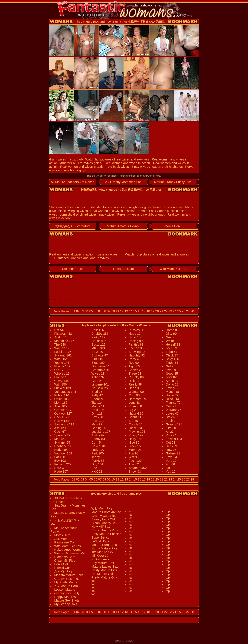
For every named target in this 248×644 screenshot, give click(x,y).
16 (139, 311)
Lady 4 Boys (100, 541)
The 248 (60, 344)
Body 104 (61, 450)
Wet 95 (134, 457)
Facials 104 (174, 439)
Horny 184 (62, 421)
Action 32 (98, 377)
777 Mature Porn (66, 586)
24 (174, 311)
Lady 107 (98, 450)
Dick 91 (134, 381)
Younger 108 (63, 453)
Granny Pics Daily (67, 593)
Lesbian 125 (63, 352)
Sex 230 (97, 417)
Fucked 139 (63, 388)
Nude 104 (135, 334)
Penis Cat (61, 564)
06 (95, 311)
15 (135, 311)
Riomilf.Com (63, 568)
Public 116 (62, 395)
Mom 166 (61, 403)
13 (126, 311)
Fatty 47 (97, 395)
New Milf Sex (101, 527)
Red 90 (134, 363)
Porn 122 (98, 421)
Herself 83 (173, 344)
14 (130, 311)
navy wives (107, 214)
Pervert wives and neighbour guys (127, 207)
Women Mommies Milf (70, 553)
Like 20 (171, 428)
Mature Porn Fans (104, 545)
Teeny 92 (98, 457)
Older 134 (136, 428)
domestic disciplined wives (78, 214)
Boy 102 (60, 461)
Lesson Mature (65, 590)
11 (117, 311)
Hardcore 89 (137, 399)
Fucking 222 (63, 464)
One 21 (171, 406)
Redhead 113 (64, 446)
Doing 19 (172, 384)
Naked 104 (99, 446)
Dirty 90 (171, 334)
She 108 (97, 468)
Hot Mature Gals (103, 574)
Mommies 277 (64, 341)
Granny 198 (174, 424)
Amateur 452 (138, 468)
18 (148, 311)
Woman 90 (136, 392)
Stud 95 (97, 392)
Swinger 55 (62, 442)
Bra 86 (133, 421)
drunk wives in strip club (66, 159)
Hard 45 (60, 468)
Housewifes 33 (102, 388)
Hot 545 (60, 330)
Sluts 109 (98, 363)
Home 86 (172, 330)
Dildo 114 (172, 399)
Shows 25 (136, 370)
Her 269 (171, 446)
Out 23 (170, 442)
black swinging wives (73, 211)
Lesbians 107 (101, 432)
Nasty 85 (172, 337)
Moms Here (173, 226)
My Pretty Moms (66, 582)
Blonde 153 (62, 377)
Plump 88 (135, 406)
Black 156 (136, 446)
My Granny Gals (66, 604)
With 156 (60, 384)
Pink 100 (98, 453)
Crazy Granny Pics (105, 530)
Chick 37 (172, 355)
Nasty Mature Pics (104, 570)
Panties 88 (136, 344)
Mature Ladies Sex (105, 567)
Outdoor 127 (63, 413)
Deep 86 (135, 388)
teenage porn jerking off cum (133, 176)
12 (121, 311)
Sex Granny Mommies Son (123, 182)
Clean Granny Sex (104, 523)
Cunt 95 (134, 395)
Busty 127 (98, 344)
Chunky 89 (136, 377)
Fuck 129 (135, 461)
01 (73, 311)
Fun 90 (133, 453)
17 (143, 311)
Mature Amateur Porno (123, 226)
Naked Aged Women (69, 550)
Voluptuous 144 (65, 392)
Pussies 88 (136, 330)
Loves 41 (172, 413)
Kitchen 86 (136, 348)
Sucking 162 (63, 355)
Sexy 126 (172, 359)
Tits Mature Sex (102, 552)
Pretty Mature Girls (105, 577)
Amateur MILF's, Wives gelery (81, 163)
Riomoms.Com (65, 557)
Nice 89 (134, 442)
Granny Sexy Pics (67, 579)
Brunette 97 (100, 355)
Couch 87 (135, 424)
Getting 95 (99, 428)
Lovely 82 (173, 388)
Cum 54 (97, 442)
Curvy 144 (61, 381)
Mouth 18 (172, 392)
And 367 (60, 337)
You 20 (171, 472)
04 (86, 311)
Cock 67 (60, 432)
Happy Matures (65, 597)
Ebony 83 (98, 439)
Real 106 (98, 410)
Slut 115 (97, 359)
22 (165, 311)
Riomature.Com (123, 269)
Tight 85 (134, 366)
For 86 (170, 464)
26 (183, 311)
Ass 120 (60, 428)
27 (187, 311)
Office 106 (61, 399)
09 (108, 311)
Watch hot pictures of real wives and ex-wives (117, 159)
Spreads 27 (62, 435)
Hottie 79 (172, 395)
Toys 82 (171, 377)
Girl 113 (97, 413)
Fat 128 (60, 457)
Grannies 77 (63, 410)
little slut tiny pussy (97, 176)
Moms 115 (99, 406)
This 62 (134, 464)
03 (82, 311)
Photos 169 (62, 366)
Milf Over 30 (100, 556)
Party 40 (134, 359)
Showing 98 (137, 352)
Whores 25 (62, 374)
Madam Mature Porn (69, 575)
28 (192, 311)
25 (179, 311)
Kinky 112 (98, 337)
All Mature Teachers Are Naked (73, 182)
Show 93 (135, 472)
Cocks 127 (62, 417)
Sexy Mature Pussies (106, 534)
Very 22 (171, 461)
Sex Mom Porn (73, 269)
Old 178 (60, 370)
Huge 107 (61, 472)
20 (157, 311)
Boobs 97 (98, 399)
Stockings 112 (64, 424)
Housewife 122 (102, 341)
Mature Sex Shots (67, 600)
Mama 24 (135, 450)
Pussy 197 (136, 435)
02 (77, 311)
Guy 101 (97, 464)
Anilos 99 (98, 435)
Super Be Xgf (101, 537)
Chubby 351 (100, 334)
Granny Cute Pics (104, 516)
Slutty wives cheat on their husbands (157, 167)
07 (99, 311)
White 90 (172, 341)
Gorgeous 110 (101, 366)
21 (161, 311)
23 (170, 311)
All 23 (170, 432)
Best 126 (98, 330)
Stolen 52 (172, 417)
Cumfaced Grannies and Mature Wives (82, 258)
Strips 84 (172, 381)
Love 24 (171, 457)
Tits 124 (97, 403)
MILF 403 (98, 348)
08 (104, 311)
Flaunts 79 (173, 403)
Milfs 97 (97, 424)
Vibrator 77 (173, 410)
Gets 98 (97, 381)
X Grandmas (100, 559)
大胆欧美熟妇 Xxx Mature (73, 226)
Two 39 (171, 370)
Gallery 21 (173, 453)
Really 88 (135, 384)
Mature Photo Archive (107, 512)
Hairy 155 (135, 439)
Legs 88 (134, 403)
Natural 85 (136, 413)
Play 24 (171, 435)
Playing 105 (137, 432)
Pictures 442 (63, 334)
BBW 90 (97, 352)
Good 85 (172, 374)
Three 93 (135, 374)
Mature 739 (62, 439)
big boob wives (118, 167)
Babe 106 (135, 337)
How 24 (171, 450)
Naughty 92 (137, 355)
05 (91, 311)
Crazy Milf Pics (65, 561)
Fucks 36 (98, 461)
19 (152, 311)
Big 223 (134, 410)
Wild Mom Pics (102, 508)
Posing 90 (136, 341)
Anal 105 (60, 406)
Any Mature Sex (103, 563)
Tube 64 (172, 352)
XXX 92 (97, 472)
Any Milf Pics (63, 571)
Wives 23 (98, 374)
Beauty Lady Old (103, 519)
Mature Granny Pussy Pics (173, 182)
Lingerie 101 (100, 384)
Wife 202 (60, 359)
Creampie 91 (101, 370)
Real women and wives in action (127, 163)
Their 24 (172, 421)
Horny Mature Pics (104, 548)
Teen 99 (171, 348)
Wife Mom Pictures (173, 269)
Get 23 (170, 366)
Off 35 (170, 468)
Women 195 (63, 348)
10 (113, 311)
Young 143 (62, 363)
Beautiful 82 (137, 417)
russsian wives (107, 254)
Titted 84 (172, 363)
